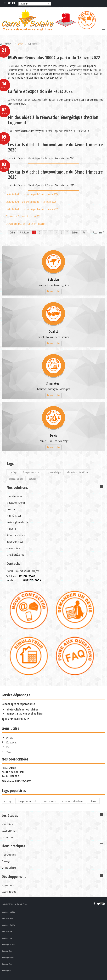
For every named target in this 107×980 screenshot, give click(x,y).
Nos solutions (7, 824)
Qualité (54, 331)
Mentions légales (9, 868)
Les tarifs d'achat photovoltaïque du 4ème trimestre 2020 (55, 147)
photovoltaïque (55, 472)
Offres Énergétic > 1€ (15, 555)
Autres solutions (13, 548)
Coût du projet (8, 837)
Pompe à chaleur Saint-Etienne (9, 912)
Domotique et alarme (16, 535)
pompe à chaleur (16, 479)
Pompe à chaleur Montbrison (8, 925)
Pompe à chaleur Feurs (7, 932)
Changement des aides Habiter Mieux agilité (26, 224)
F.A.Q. (8, 751)
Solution (53, 280)
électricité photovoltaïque (78, 472)
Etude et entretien (14, 496)
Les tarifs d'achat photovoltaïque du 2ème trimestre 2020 (32, 194)
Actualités (10, 738)
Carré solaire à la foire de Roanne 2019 (24, 216)
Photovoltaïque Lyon (6, 971)
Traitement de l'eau (15, 542)
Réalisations (11, 742)
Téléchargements (9, 855)
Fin (84, 232)
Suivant (75, 232)
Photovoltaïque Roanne (7, 951)
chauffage (13, 472)
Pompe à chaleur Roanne (7, 919)
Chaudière (11, 509)
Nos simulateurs (8, 831)
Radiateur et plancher (16, 503)
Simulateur (53, 383)
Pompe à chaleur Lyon (7, 938)
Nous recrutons (8, 885)
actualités (33, 479)
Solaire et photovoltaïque (17, 522)
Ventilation (11, 529)
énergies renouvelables (33, 472)
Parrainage (6, 861)
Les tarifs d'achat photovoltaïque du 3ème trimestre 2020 (55, 174)
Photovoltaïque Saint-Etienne (8, 945)
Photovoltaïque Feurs (7, 964)
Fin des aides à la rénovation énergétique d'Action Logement (53, 120)
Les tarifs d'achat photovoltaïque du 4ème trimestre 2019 (32, 209)
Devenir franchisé (9, 892)
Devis (53, 435)
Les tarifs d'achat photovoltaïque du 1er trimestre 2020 (31, 202)
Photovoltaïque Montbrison (8, 958)
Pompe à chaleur (14, 516)
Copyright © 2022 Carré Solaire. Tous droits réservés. (14, 904)
